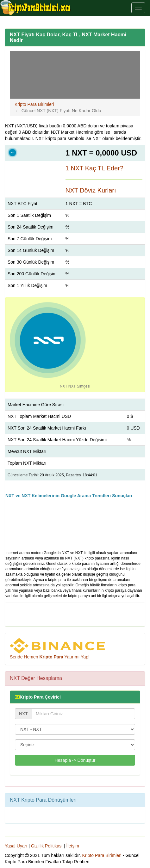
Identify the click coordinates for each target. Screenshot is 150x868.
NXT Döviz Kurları (91, 190)
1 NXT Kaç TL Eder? (94, 168)
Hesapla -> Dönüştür (75, 760)
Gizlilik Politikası (47, 846)
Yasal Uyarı (16, 846)
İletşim (73, 846)
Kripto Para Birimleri (102, 855)
